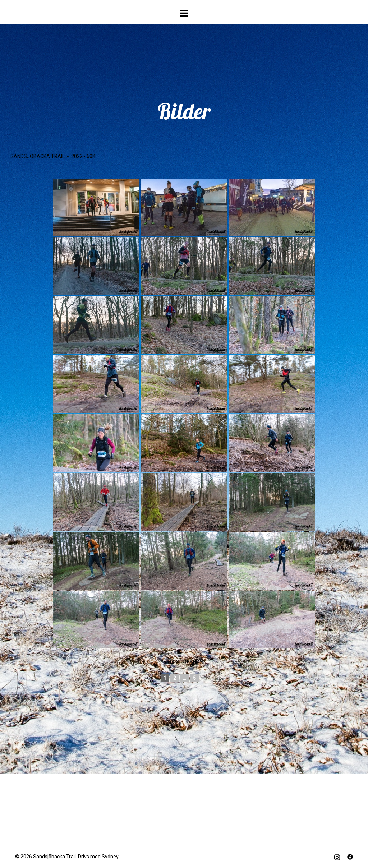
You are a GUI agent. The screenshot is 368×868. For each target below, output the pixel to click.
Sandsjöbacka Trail (38, 156)
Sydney (110, 857)
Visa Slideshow (184, 662)
